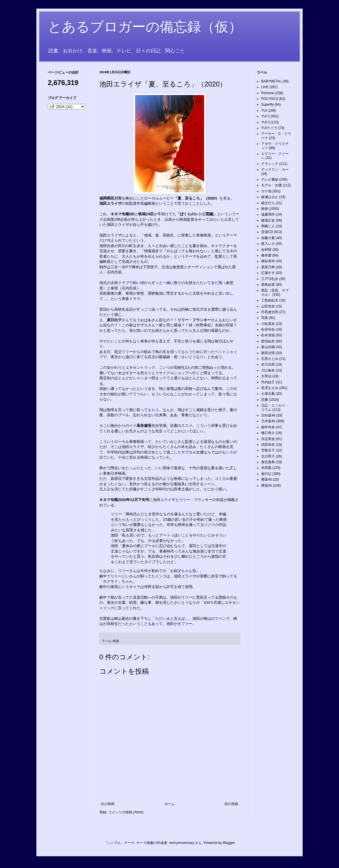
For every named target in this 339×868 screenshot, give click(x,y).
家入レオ (268, 244)
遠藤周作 (268, 214)
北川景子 (268, 456)
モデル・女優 (271, 185)
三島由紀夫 (270, 300)
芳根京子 (268, 450)
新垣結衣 (268, 341)
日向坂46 (268, 415)
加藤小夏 (268, 238)
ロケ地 (266, 191)
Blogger (229, 843)
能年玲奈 (268, 427)
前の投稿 (231, 804)
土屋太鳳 (268, 394)
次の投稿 (108, 804)
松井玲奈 (268, 330)
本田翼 (266, 468)
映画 (116, 641)
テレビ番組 (270, 179)
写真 (265, 318)
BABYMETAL (271, 81)
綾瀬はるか (270, 197)
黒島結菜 (268, 285)
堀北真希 (268, 462)
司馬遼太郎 (270, 312)
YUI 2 (265, 116)
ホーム (169, 804)
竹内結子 (268, 382)
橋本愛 (266, 255)
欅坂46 (266, 486)
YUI (264, 111)
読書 (265, 400)
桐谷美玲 (268, 261)
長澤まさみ (270, 388)
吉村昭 (266, 250)
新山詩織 (268, 347)
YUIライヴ (269, 128)
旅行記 (266, 474)
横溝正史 (268, 220)
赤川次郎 (268, 364)
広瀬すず (268, 273)
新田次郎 (268, 353)
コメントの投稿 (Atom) (126, 812)
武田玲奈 (268, 445)
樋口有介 (268, 433)
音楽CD (267, 232)
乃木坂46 (268, 421)
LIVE (265, 87)
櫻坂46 (266, 480)
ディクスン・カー (275, 169)
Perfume (268, 93)
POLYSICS (270, 99)
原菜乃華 (268, 267)
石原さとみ (270, 359)
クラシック (270, 164)
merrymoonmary (182, 843)
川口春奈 (268, 370)
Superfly (267, 104)
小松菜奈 (268, 324)
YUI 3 (265, 122)
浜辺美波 (268, 439)
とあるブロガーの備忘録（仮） (145, 27)
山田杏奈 (268, 306)
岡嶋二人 (268, 226)
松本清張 (268, 335)
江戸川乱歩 (270, 279)
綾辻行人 (268, 203)
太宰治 (266, 376)
